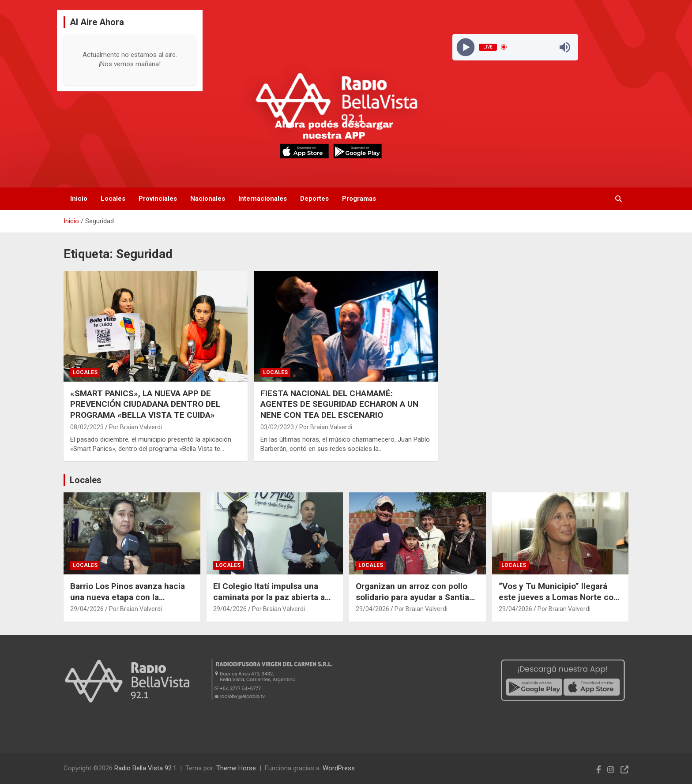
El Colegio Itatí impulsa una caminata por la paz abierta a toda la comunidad (269, 597)
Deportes (314, 199)
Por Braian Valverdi (135, 427)
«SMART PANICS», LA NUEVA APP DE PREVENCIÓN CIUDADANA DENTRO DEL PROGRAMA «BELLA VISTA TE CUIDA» (145, 404)
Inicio (79, 199)
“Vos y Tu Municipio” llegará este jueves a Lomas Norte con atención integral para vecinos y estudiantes (558, 602)
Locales (113, 199)
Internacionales (263, 199)
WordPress (339, 768)
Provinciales (158, 199)
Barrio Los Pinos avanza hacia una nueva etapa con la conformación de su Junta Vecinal (128, 602)
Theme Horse (236, 768)
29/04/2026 (87, 609)
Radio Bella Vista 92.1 (145, 768)
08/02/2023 (87, 427)
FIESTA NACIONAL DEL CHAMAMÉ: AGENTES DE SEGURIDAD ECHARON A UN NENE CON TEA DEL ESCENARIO (339, 404)
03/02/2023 (277, 427)
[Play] (465, 47)
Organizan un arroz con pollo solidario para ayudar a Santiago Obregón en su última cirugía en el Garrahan (417, 602)
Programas (359, 199)
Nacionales (208, 199)
